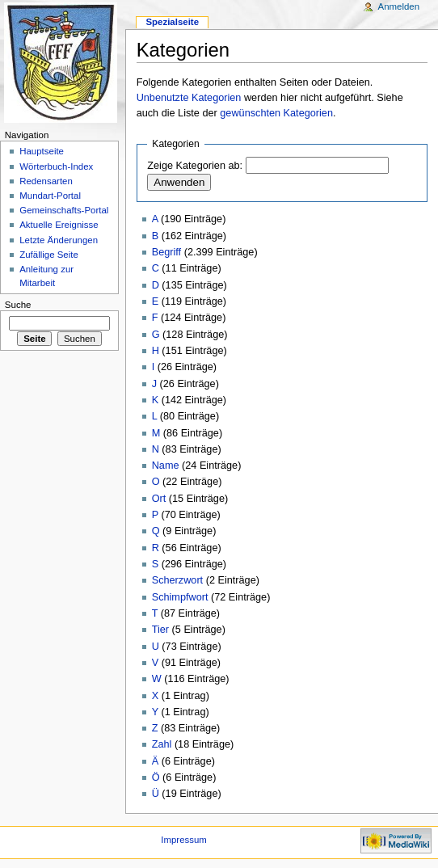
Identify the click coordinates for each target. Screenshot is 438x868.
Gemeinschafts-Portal (64, 210)
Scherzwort (177, 580)
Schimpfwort (180, 597)
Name (166, 466)
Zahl (162, 744)
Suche (18, 305)
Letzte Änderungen (59, 240)
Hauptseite (42, 151)
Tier (160, 630)
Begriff (166, 252)
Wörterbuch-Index (56, 166)
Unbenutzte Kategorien (189, 98)
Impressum (184, 840)
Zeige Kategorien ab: (195, 166)
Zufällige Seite (49, 255)
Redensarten (46, 181)
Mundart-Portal (50, 196)
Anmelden (399, 6)
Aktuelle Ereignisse (59, 225)
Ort (159, 499)
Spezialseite (172, 22)
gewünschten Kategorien (276, 113)
